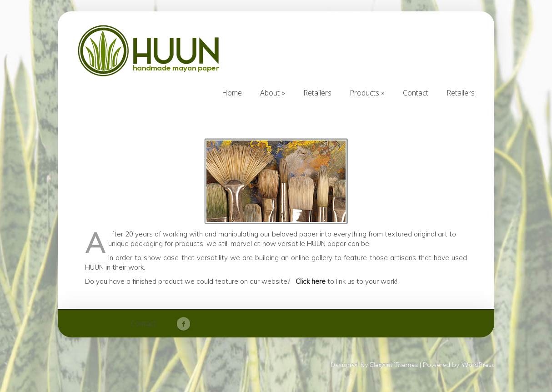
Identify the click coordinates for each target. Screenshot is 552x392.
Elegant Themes (393, 364)
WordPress (477, 364)
